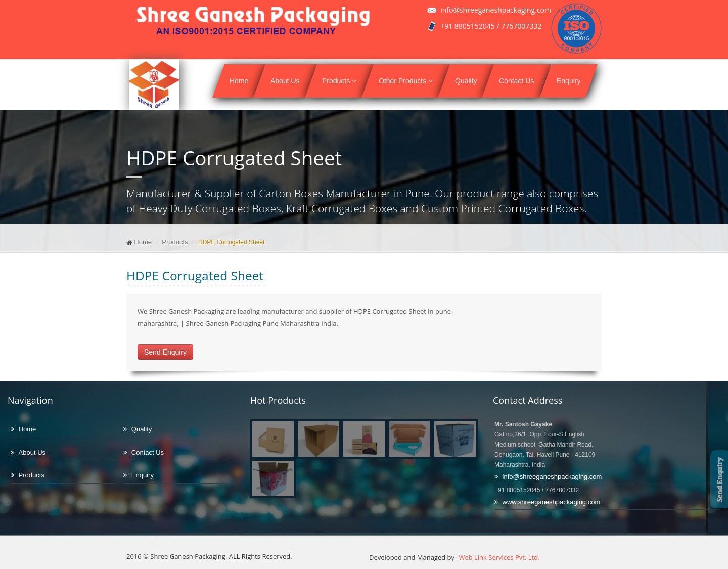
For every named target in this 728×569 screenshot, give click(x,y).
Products (339, 81)
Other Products (406, 81)
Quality (466, 81)
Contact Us (516, 81)
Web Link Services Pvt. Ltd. (498, 557)
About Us (285, 81)
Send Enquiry (165, 352)
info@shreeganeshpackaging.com (552, 477)
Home (239, 81)
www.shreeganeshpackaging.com (552, 502)
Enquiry (568, 81)
